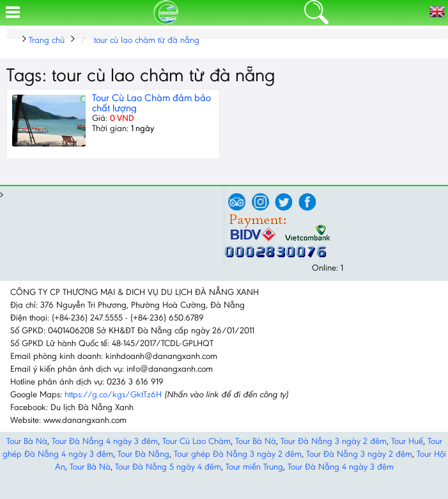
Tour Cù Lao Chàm (197, 441)
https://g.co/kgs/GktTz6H (113, 394)
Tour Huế (407, 441)
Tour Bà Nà (27, 441)
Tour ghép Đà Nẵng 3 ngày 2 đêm (238, 454)
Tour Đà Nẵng (143, 454)
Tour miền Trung (254, 467)
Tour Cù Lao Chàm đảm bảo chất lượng (151, 103)
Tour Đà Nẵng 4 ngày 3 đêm (105, 441)
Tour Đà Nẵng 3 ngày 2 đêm (334, 441)
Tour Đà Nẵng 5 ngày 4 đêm (168, 467)
